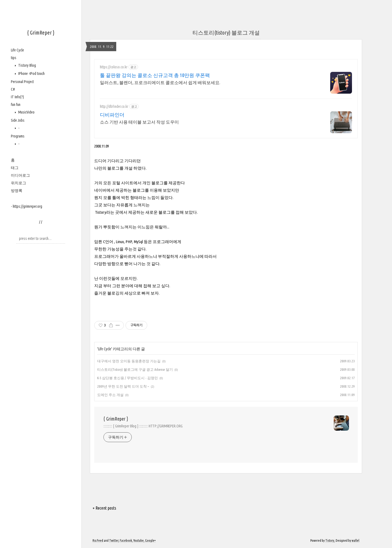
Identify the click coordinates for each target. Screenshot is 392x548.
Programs (18, 136)
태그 (15, 168)
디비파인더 (112, 115)
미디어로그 (20, 175)
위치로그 (19, 183)
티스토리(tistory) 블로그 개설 (226, 33)
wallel (356, 541)
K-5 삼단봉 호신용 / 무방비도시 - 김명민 (128, 378)
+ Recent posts (104, 508)
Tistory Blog (27, 65)
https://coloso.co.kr (114, 67)
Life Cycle (17, 50)
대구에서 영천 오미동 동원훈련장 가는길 (129, 361)
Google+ (150, 541)
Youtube (139, 541)
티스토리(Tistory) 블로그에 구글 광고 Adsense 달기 (135, 369)
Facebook (126, 541)
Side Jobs (18, 120)
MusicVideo (26, 112)
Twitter (114, 541)
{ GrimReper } (41, 33)
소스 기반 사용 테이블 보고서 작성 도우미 (139, 122)
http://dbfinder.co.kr (114, 106)
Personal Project (22, 82)
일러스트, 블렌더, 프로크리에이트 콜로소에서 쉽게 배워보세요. (160, 82)
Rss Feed (98, 541)
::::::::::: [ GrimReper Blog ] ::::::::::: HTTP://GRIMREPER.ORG (143, 426)
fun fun (16, 105)
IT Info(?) (17, 97)
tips (14, 58)
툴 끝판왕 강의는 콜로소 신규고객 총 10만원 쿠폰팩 (155, 75)
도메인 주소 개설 (110, 395)
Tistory (330, 541)
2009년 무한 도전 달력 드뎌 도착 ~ (123, 386)
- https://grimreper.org (27, 206)
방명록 (17, 191)
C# (13, 89)
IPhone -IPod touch (31, 74)
